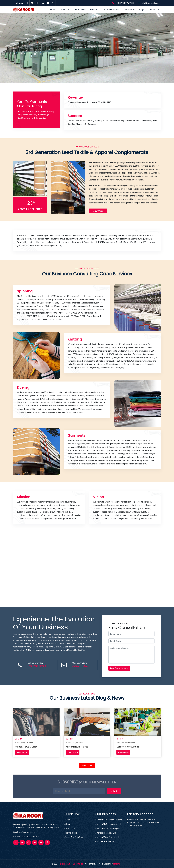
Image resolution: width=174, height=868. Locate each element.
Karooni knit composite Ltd (109, 824)
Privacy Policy (71, 833)
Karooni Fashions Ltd (106, 833)
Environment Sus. (112, 9)
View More (98, 211)
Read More (22, 752)
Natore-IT (118, 864)
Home (53, 9)
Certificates (129, 9)
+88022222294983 (123, 3)
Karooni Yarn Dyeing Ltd (108, 837)
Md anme (29, 743)
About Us (65, 9)
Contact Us (154, 9)
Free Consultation (119, 668)
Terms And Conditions (75, 837)
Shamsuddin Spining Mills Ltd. (110, 820)
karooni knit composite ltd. (71, 864)
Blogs (142, 9)
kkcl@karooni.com (149, 3)
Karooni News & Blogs (26, 747)
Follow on (19, 3)
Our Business (80, 9)
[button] (13, 48)
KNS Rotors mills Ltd (106, 841)
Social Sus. (95, 9)
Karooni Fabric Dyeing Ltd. (109, 828)
